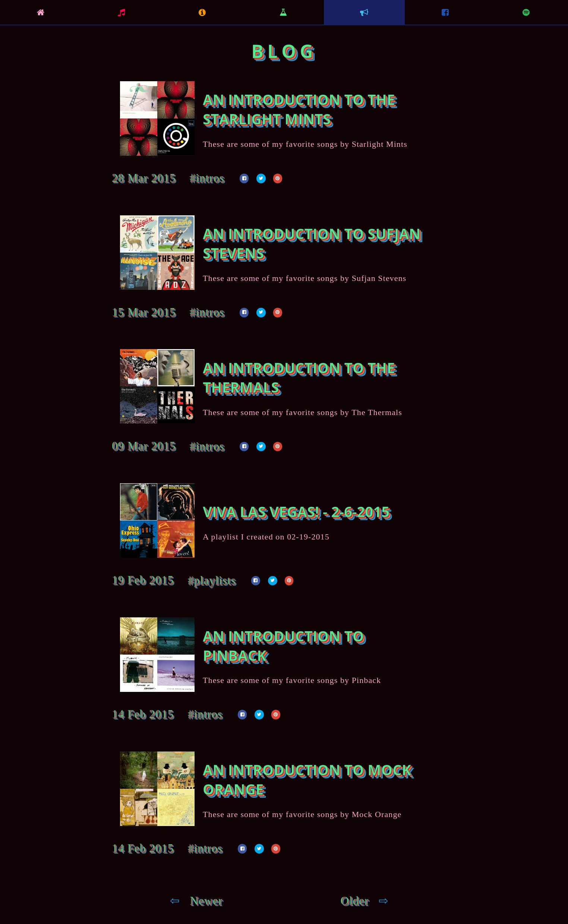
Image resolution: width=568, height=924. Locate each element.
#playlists (212, 580)
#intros (207, 178)
